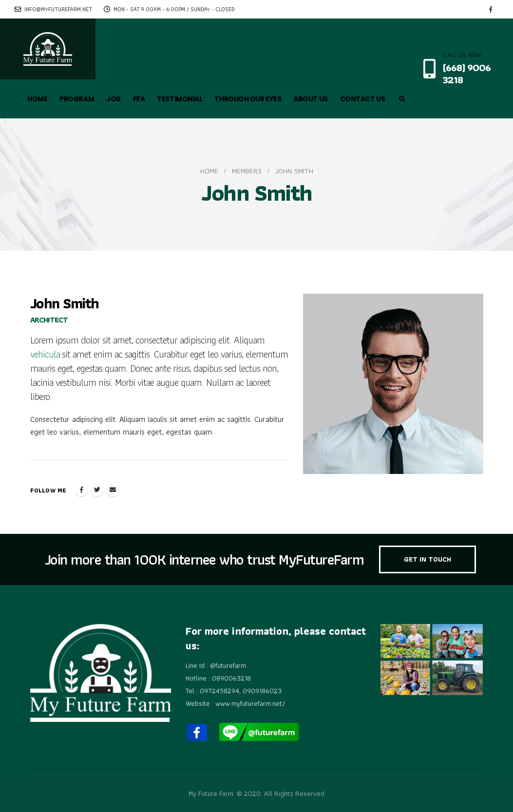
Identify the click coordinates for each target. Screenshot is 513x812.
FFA (139, 99)
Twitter (97, 490)
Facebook (81, 490)
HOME (37, 99)
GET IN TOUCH (427, 559)
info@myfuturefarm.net (53, 9)
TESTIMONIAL (180, 99)
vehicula (45, 354)
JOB (114, 99)
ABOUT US (310, 99)
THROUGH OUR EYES (248, 99)
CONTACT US (363, 99)
